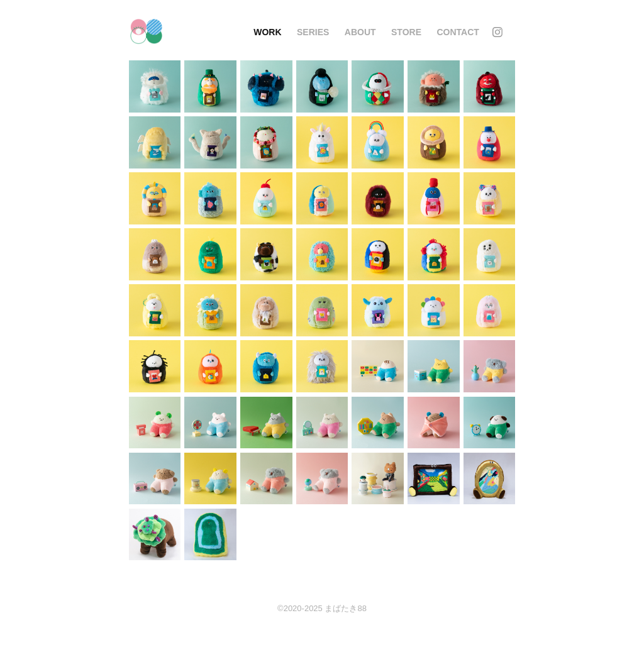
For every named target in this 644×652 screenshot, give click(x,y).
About (360, 32)
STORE (406, 32)
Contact (458, 32)
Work (267, 32)
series (313, 32)
